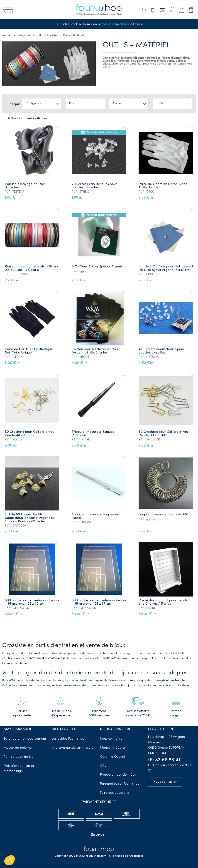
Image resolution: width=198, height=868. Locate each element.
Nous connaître (111, 739)
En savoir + (99, 834)
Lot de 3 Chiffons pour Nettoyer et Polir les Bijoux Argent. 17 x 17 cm (166, 269)
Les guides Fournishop (68, 739)
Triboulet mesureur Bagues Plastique (93, 434)
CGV (103, 766)
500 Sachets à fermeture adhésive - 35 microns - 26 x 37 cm (99, 602)
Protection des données (118, 775)
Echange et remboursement (25, 739)
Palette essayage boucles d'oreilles (25, 186)
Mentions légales (113, 748)
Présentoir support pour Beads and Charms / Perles (163, 602)
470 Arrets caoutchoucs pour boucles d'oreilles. (161, 351)
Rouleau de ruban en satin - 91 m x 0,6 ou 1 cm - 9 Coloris (32, 269)
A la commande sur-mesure (73, 748)
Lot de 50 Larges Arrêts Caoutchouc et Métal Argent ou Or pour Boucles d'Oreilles (30, 518)
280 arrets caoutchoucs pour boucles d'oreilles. (94, 186)
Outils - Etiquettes (47, 35)
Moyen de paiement (19, 748)
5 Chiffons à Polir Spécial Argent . (98, 267)
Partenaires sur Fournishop (120, 784)
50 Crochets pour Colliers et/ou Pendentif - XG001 (163, 434)
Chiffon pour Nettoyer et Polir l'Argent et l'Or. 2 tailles (95, 351)
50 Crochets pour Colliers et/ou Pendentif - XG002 (29, 434)
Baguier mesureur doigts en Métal (165, 515)
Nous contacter (165, 782)
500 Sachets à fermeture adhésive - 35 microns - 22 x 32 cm (32, 602)
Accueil (7, 35)
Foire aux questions (114, 793)
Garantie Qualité (113, 757)
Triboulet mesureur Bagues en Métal (95, 516)
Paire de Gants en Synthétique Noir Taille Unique (29, 351)
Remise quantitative (19, 757)
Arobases (137, 856)
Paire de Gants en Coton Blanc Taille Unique (163, 186)
